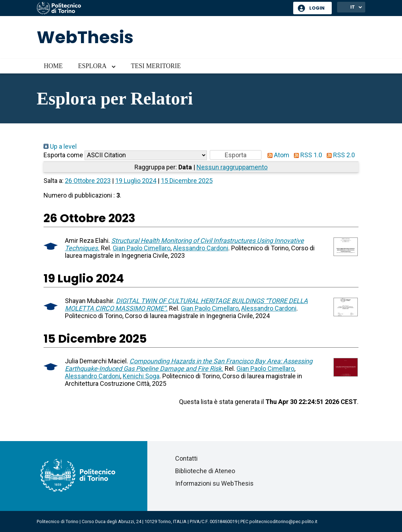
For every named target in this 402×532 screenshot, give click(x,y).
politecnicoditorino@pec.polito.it (283, 521)
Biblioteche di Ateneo (205, 471)
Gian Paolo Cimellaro (142, 248)
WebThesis (85, 37)
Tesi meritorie (156, 66)
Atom (277, 155)
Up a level (60, 146)
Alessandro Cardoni (201, 248)
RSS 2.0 (339, 155)
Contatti (186, 458)
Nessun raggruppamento (232, 167)
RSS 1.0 (306, 155)
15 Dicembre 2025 (187, 181)
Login (317, 8)
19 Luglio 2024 (136, 181)
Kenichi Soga (141, 376)
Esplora (92, 66)
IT (353, 7)
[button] (236, 155)
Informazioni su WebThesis (214, 483)
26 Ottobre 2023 (88, 181)
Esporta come (63, 155)
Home (53, 66)
